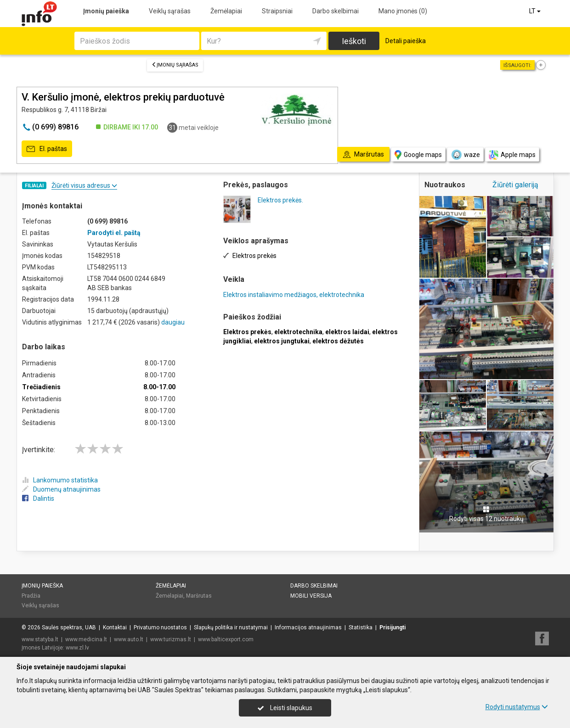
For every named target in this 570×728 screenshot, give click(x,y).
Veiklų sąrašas (170, 11)
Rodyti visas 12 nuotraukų (486, 514)
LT (536, 11)
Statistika (361, 627)
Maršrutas (199, 596)
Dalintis (38, 498)
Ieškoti (354, 41)
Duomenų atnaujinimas (61, 489)
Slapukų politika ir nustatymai (231, 627)
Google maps (418, 155)
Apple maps (512, 155)
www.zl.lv (77, 648)
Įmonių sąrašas (175, 65)
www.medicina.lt (86, 639)
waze (465, 155)
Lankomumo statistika (60, 480)
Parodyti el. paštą (114, 233)
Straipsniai (277, 11)
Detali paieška (406, 41)
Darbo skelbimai (336, 11)
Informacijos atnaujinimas (308, 627)
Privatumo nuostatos (160, 627)
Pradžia (31, 596)
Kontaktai (115, 627)
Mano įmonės (403, 11)
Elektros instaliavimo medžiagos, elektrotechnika (294, 295)
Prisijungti (392, 627)
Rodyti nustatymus (517, 707)
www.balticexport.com (226, 639)
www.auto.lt (129, 639)
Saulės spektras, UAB (69, 627)
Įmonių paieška (106, 11)
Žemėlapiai (226, 11)
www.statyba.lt (40, 639)
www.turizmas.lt (171, 639)
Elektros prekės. (280, 200)
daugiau (173, 322)
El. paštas (47, 149)
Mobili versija (311, 596)
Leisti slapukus (285, 708)
